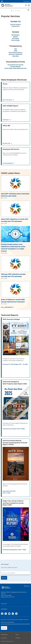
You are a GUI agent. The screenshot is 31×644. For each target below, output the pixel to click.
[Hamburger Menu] (29, 5)
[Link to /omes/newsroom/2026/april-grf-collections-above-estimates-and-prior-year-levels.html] (15, 184)
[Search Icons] (26, 5)
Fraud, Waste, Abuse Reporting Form (15, 68)
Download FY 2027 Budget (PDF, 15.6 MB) (15, 364)
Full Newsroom (7, 307)
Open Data (15, 56)
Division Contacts (15, 24)
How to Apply (15, 40)
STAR (15, 51)
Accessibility (4, 638)
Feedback (18, 638)
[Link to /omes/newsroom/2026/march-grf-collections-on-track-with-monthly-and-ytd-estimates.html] (15, 209)
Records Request (16, 66)
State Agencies (27, 1)
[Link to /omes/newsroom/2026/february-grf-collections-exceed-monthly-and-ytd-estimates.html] (15, 264)
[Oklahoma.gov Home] (2, 1)
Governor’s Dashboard (16, 54)
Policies (17, 635)
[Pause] (28, 10)
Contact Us (4, 604)
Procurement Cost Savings (15, 65)
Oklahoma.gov (4, 635)
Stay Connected (5, 564)
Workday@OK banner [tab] (13, 11)
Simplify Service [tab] (18, 11)
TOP (15, 49)
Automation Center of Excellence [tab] (11, 11)
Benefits (15, 37)
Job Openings (15, 35)
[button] (16, 100)
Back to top (27, 586)
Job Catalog (15, 38)
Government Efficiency (15, 52)
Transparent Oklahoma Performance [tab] (20, 11)
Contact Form (15, 26)
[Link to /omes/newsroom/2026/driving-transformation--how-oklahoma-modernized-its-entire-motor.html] (15, 235)
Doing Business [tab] (15, 11)
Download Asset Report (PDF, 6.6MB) (14, 429)
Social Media (4, 609)
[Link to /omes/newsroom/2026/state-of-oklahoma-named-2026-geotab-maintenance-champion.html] (15, 290)
